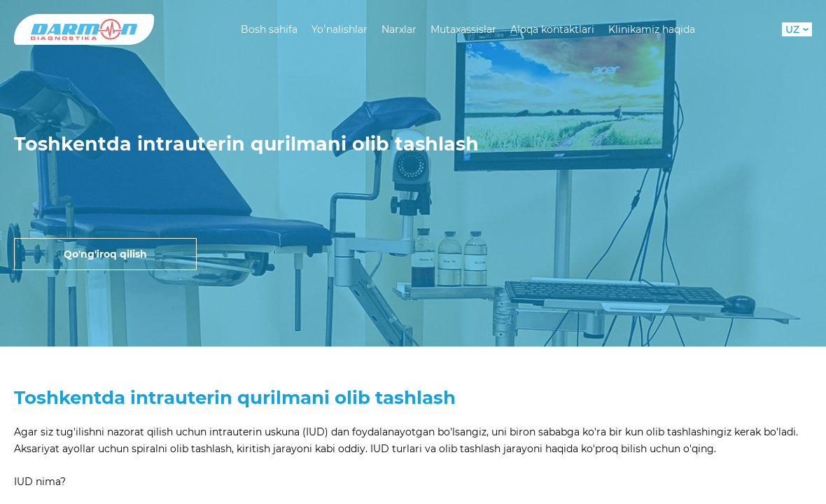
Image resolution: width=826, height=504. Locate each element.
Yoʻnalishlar (339, 29)
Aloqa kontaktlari (552, 29)
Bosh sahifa (269, 29)
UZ (797, 29)
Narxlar (399, 29)
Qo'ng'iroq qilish (105, 254)
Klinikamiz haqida (652, 29)
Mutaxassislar (463, 29)
